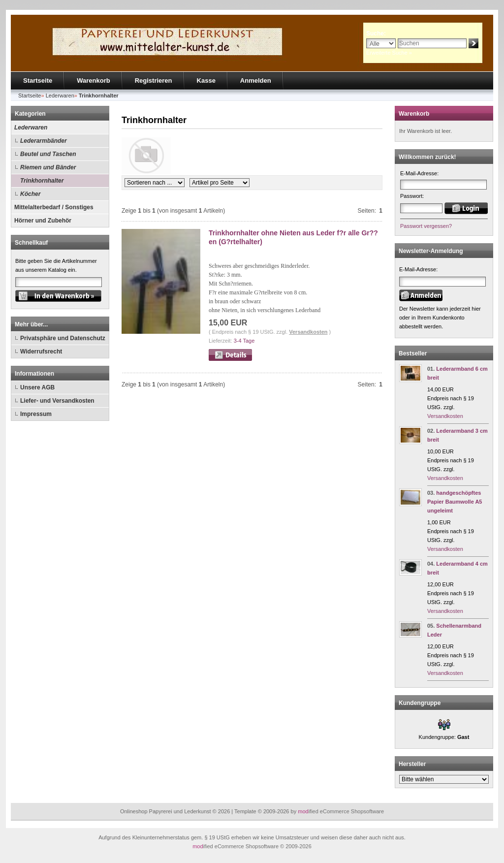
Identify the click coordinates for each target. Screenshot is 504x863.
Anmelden (256, 80)
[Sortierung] (155, 183)
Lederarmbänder (44, 141)
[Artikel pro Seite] (220, 183)
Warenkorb (93, 80)
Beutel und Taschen (48, 154)
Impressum (36, 414)
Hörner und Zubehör (43, 221)
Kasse (206, 80)
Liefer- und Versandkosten (57, 401)
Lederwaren (31, 128)
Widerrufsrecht (41, 352)
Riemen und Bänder (48, 167)
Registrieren (154, 80)
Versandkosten (308, 332)
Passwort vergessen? (426, 226)
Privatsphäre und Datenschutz (63, 338)
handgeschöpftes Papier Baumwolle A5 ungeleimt (455, 502)
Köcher (30, 194)
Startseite (38, 80)
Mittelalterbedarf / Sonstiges (54, 207)
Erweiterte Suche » (389, 53)
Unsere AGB (37, 387)
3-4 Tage (244, 341)
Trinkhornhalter (42, 181)
